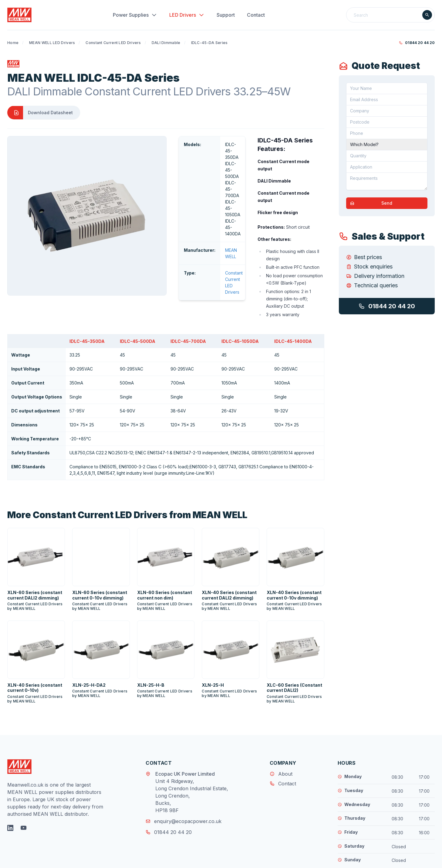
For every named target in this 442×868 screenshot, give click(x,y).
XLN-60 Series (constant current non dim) (165, 557)
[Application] (387, 167)
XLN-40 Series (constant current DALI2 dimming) (229, 557)
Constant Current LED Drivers (113, 43)
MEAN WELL (175, 186)
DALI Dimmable (166, 43)
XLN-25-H (213, 647)
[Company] (387, 111)
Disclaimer (208, 859)
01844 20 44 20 (417, 43)
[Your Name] (387, 88)
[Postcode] (387, 122)
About (285, 736)
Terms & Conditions (149, 859)
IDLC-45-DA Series (209, 43)
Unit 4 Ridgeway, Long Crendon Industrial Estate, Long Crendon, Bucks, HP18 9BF (192, 758)
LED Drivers (187, 15)
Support (226, 15)
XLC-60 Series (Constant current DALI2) (294, 650)
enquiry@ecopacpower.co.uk (184, 784)
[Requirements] (387, 181)
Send (369, 203)
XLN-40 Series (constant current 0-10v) (35, 650)
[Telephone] (387, 133)
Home (13, 43)
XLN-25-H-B (151, 647)
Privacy (183, 859)
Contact (256, 15)
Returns (233, 859)
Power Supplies (135, 15)
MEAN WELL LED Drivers (52, 43)
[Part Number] (387, 145)
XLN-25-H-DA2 (89, 647)
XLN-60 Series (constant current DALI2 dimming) (35, 557)
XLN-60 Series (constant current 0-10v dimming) (100, 557)
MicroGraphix (421, 860)
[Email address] (387, 100)
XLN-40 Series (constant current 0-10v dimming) (294, 557)
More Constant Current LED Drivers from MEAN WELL (127, 477)
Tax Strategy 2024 (267, 859)
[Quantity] (387, 156)
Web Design (388, 860)
